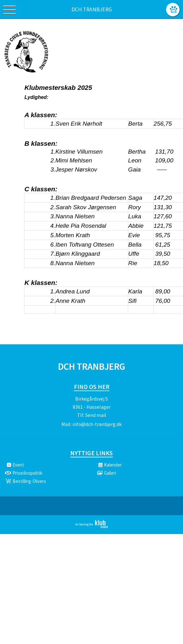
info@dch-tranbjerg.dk (97, 424)
